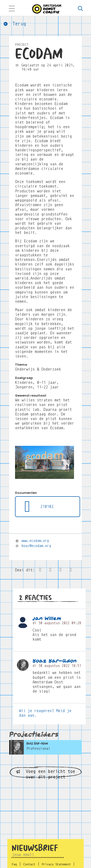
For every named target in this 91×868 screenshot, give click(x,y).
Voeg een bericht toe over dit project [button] (45, 773)
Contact (29, 864)
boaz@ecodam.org (36, 546)
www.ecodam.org (35, 541)
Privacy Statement (56, 864)
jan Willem (47, 619)
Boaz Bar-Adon (55, 661)
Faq (14, 864)
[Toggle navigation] (12, 9)
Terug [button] (15, 24)
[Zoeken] (81, 9)
